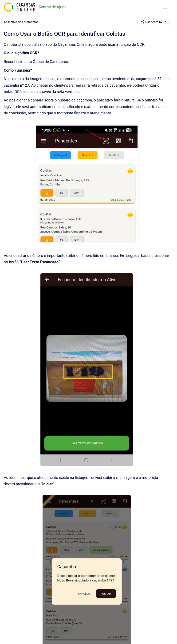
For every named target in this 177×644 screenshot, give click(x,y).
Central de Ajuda (53, 7)
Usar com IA (154, 22)
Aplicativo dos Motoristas (21, 22)
